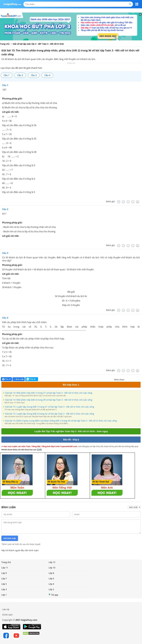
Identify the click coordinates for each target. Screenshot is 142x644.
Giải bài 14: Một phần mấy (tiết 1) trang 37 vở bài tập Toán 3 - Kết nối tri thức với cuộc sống (49, 393)
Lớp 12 (52, 562)
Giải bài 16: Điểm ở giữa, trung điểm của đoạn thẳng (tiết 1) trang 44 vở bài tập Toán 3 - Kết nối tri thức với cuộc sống (61, 421)
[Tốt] (133, 202)
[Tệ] (123, 202)
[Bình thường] (128, 202)
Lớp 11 (5, 568)
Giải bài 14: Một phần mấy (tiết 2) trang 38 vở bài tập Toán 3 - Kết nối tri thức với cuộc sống (49, 400)
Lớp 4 (51, 584)
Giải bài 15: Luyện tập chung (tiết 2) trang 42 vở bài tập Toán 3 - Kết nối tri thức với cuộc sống (50, 414)
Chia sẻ (6, 379)
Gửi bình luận (10, 538)
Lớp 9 (4, 573)
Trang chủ (6, 562)
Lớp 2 (51, 589)
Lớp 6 (51, 578)
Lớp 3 (4, 589)
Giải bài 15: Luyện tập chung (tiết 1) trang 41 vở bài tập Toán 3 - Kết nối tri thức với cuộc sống (50, 407)
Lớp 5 (4, 584)
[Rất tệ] (119, 202)
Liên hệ (6, 609)
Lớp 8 (51, 573)
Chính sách (7, 615)
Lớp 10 (52, 568)
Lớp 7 (4, 578)
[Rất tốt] (138, 202)
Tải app (53, 595)
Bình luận (19, 379)
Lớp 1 (4, 595)
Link (39, 449)
